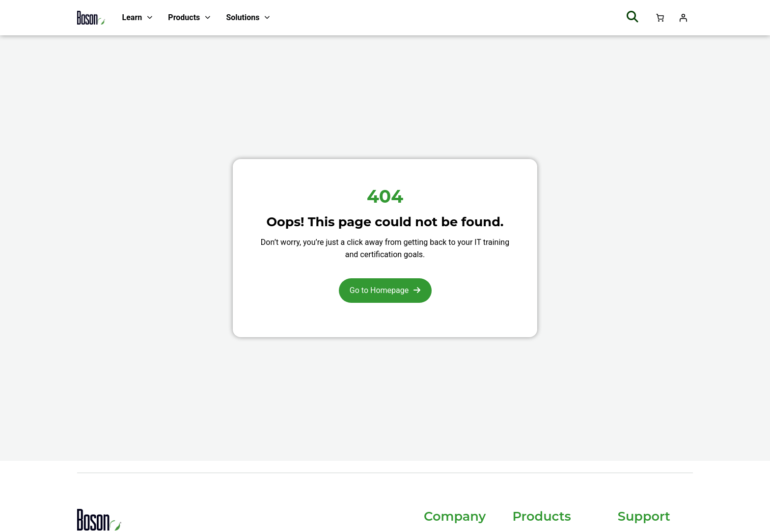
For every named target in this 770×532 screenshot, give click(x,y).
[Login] (683, 18)
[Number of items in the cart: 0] (660, 18)
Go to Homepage (379, 290)
